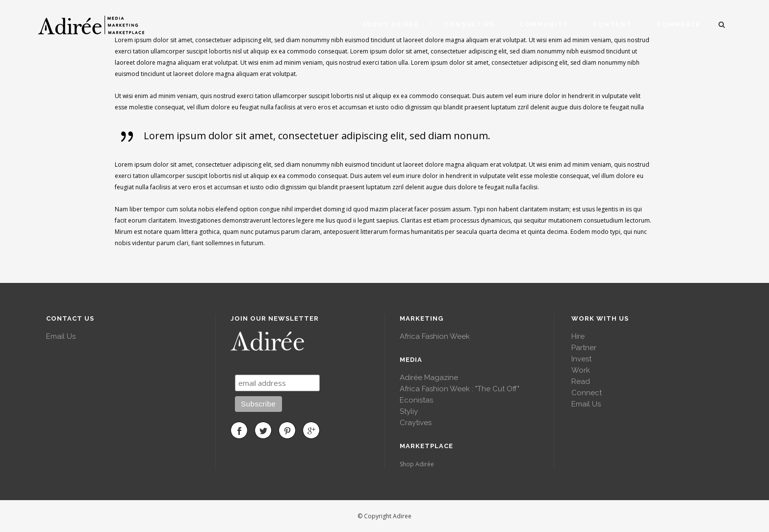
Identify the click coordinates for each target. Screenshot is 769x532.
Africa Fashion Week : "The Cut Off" (460, 389)
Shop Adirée (417, 464)
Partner (584, 348)
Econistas (416, 400)
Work (581, 370)
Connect (587, 393)
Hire (578, 336)
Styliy (409, 411)
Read (581, 381)
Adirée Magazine (429, 378)
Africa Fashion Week (435, 336)
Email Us (61, 336)
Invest (581, 359)
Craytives (416, 423)
